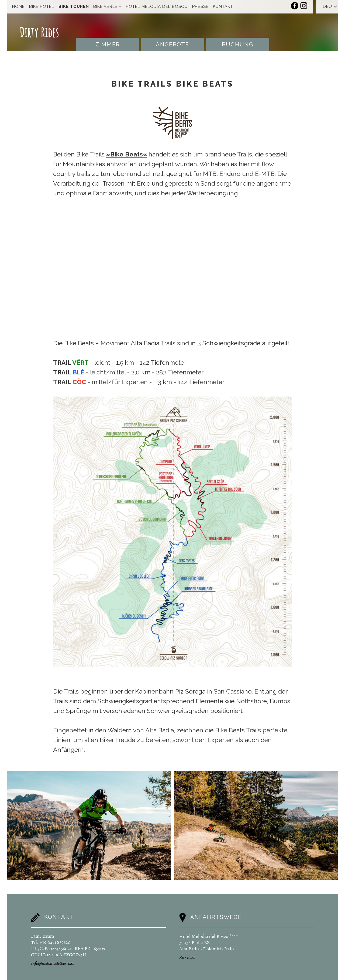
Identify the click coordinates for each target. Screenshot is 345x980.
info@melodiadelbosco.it (52, 963)
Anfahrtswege (216, 917)
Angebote (172, 45)
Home (18, 6)
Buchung (238, 45)
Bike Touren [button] (74, 6)
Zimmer (108, 45)
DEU (330, 6)
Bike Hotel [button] (42, 6)
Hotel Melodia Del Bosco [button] (157, 6)
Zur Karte (188, 957)
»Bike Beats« (127, 154)
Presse (200, 6)
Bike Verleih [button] (107, 6)
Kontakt (223, 6)
